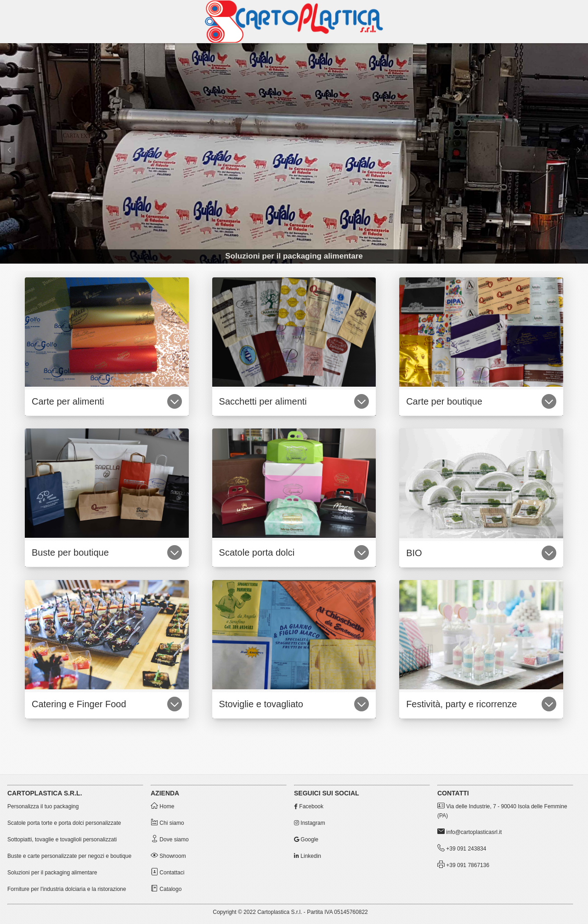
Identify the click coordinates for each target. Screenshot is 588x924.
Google (306, 839)
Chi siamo (167, 823)
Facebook (309, 806)
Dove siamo (170, 839)
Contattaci (167, 873)
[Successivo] (579, 153)
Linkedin (308, 856)
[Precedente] (9, 153)
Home (162, 806)
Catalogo (166, 889)
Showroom (168, 856)
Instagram (310, 823)
